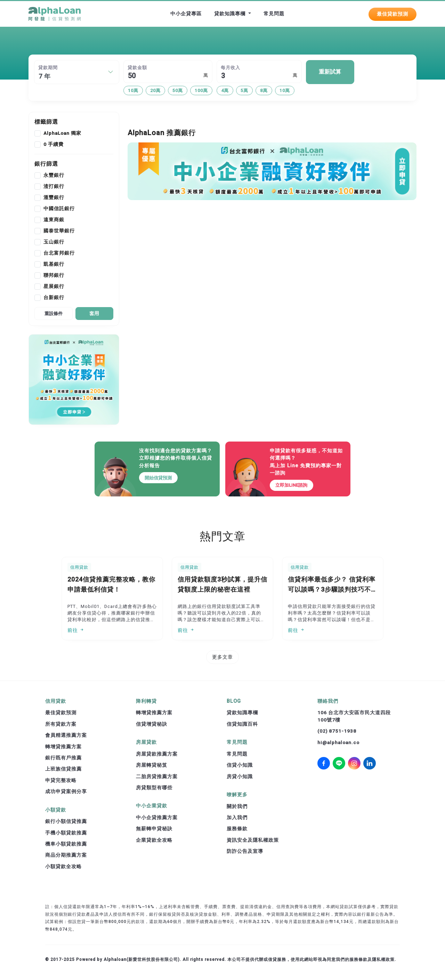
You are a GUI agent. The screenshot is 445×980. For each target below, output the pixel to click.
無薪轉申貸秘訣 (154, 829)
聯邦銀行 (54, 275)
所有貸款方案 (61, 724)
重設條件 (54, 314)
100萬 (201, 90)
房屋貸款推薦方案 (157, 754)
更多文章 (222, 657)
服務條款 (237, 829)
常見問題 (274, 14)
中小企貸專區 (186, 14)
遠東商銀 (54, 220)
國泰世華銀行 (59, 231)
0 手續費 (54, 145)
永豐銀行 (54, 175)
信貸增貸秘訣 (152, 724)
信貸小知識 (240, 765)
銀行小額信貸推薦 (66, 821)
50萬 (178, 90)
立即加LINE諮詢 (292, 485)
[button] (111, 72)
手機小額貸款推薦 (66, 833)
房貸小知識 (240, 776)
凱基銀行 (54, 264)
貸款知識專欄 (242, 713)
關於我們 (237, 806)
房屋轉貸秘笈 (152, 765)
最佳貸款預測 (393, 14)
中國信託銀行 (59, 209)
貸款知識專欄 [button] (231, 14)
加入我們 (237, 817)
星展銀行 (54, 287)
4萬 (225, 90)
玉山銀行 (54, 242)
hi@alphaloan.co (338, 742)
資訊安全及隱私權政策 (253, 840)
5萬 (244, 90)
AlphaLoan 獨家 (62, 133)
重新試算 (330, 72)
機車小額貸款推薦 (66, 844)
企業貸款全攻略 (154, 840)
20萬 (155, 90)
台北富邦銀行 (59, 253)
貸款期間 (48, 68)
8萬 (264, 90)
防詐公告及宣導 (245, 851)
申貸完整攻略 (61, 780)
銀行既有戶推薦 (63, 758)
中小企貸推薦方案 (157, 817)
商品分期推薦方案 (66, 855)
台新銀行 (54, 298)
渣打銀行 (54, 187)
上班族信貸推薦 (63, 769)
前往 (76, 630)
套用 (94, 314)
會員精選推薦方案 (66, 735)
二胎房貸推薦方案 (157, 776)
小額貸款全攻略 (63, 866)
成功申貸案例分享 (66, 791)
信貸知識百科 (242, 724)
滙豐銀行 (54, 198)
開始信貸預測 (158, 478)
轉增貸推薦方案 (63, 747)
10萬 (133, 90)
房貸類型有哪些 (154, 788)
